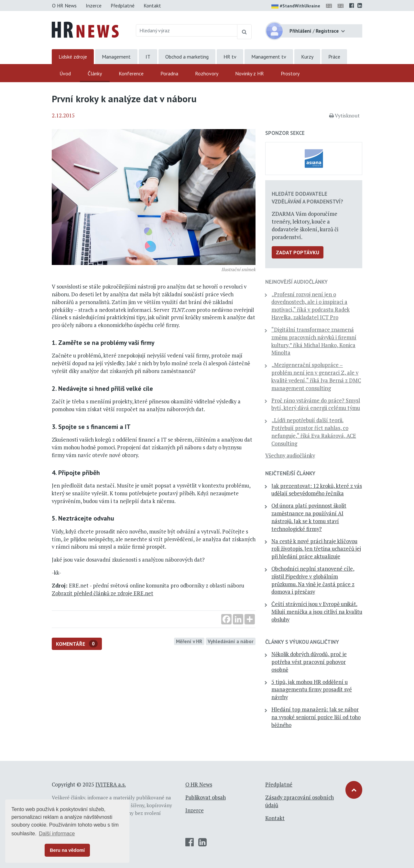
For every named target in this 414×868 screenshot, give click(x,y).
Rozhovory (207, 73)
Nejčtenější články (290, 473)
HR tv (230, 57)
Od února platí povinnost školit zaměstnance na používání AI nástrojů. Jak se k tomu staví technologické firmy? (309, 517)
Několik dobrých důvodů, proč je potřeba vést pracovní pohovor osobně (309, 662)
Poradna (169, 73)
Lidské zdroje (73, 57)
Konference (131, 73)
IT (148, 57)
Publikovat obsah (206, 797)
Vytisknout (344, 115)
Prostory (290, 73)
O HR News (64, 5)
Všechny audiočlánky (290, 456)
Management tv (269, 57)
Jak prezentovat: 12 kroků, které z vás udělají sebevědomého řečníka (317, 490)
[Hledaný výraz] (187, 30)
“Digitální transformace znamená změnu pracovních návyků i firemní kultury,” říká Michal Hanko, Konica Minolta (314, 341)
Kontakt (152, 5)
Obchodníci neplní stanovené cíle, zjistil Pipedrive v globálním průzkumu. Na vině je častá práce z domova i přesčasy (313, 580)
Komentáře (77, 644)
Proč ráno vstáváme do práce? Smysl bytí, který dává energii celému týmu (316, 404)
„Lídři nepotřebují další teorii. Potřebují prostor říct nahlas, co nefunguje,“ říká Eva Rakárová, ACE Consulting (314, 432)
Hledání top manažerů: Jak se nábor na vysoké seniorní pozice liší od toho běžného (316, 717)
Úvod (65, 73)
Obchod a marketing (187, 57)
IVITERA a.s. (111, 785)
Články (95, 73)
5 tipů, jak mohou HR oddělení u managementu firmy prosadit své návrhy (312, 690)
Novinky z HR (250, 73)
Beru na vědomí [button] (67, 850)
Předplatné (123, 5)
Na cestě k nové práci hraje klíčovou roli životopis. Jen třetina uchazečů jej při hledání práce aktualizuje (316, 549)
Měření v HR (189, 641)
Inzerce (94, 5)
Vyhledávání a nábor (231, 641)
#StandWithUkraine (296, 6)
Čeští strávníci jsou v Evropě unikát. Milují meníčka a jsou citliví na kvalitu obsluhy (317, 612)
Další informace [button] (57, 834)
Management (116, 57)
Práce (334, 57)
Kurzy (307, 57)
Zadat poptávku (298, 252)
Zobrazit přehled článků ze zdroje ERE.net (103, 593)
